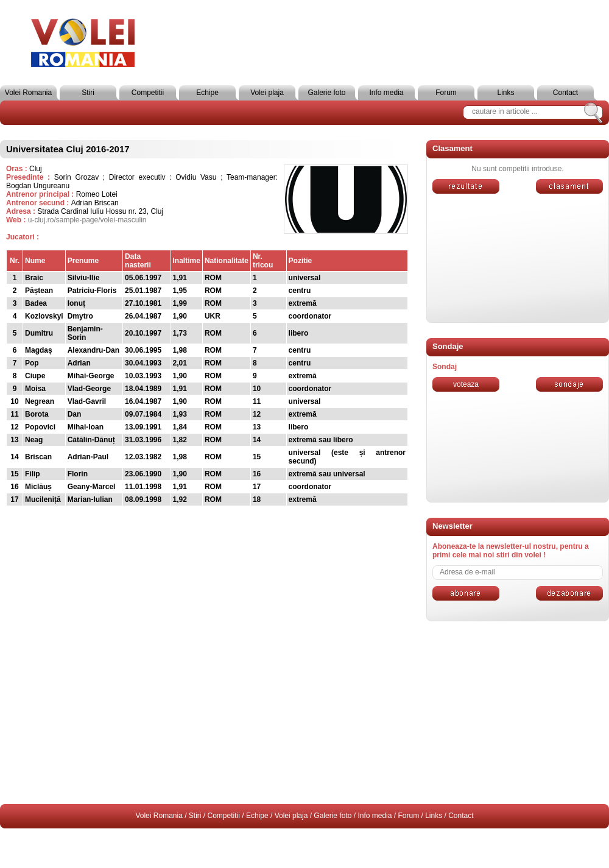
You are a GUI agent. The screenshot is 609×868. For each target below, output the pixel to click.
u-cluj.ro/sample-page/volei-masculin (87, 220)
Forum (446, 93)
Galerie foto (326, 93)
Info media (386, 93)
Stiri (88, 93)
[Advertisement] (518, 713)
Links (505, 93)
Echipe (207, 93)
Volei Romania (28, 93)
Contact (565, 93)
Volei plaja (267, 93)
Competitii (148, 93)
